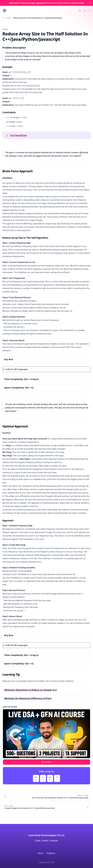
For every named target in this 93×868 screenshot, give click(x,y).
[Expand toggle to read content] (87, 359)
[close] (90, 3)
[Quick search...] (85, 11)
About (41, 853)
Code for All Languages (17, 369)
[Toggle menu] (89, 11)
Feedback (51, 853)
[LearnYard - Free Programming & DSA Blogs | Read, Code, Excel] (5, 11)
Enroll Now (46, 762)
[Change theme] (80, 11)
